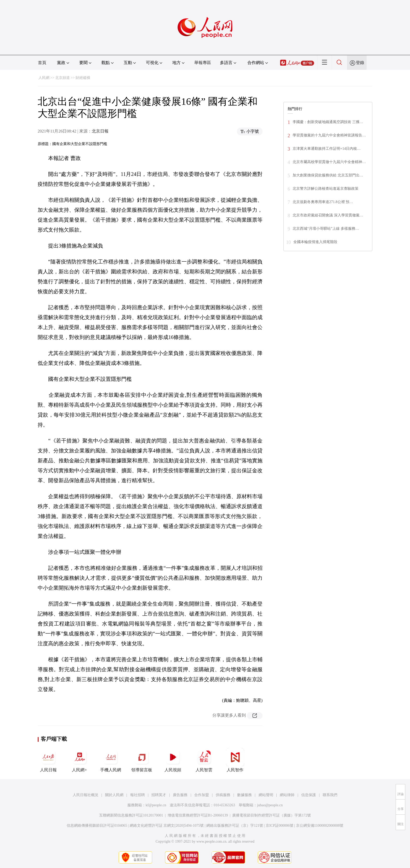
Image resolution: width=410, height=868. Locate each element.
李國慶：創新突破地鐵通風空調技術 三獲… (328, 122)
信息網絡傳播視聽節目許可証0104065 (97, 826)
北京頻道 (62, 78)
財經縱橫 (83, 78)
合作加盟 (202, 795)
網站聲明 (266, 795)
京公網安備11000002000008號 (320, 826)
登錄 (360, 63)
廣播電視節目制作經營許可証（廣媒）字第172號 (272, 815)
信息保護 (309, 795)
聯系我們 (330, 795)
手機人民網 (111, 760)
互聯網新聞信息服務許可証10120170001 (131, 815)
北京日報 (100, 131)
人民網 (44, 78)
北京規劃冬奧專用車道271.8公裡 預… (323, 202)
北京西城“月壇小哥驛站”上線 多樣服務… (326, 229)
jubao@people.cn (270, 805)
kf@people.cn (156, 805)
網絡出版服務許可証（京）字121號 (235, 826)
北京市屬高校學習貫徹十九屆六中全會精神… (329, 162)
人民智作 (235, 760)
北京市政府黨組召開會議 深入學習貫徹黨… (328, 215)
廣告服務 (180, 795)
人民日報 (48, 760)
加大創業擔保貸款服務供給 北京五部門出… (328, 175)
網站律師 (287, 795)
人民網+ (79, 760)
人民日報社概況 (86, 795)
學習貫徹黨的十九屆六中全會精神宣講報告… (329, 135)
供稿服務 (223, 795)
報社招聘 (138, 795)
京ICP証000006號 (280, 826)
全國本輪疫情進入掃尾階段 (315, 242)
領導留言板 (142, 760)
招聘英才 (159, 795)
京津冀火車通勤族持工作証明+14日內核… (327, 149)
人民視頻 (173, 760)
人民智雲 (204, 760)
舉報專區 (203, 63)
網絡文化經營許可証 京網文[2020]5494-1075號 (167, 826)
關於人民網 (114, 795)
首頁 (42, 63)
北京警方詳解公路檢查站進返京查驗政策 (326, 189)
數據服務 (244, 795)
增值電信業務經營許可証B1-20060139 (198, 815)
